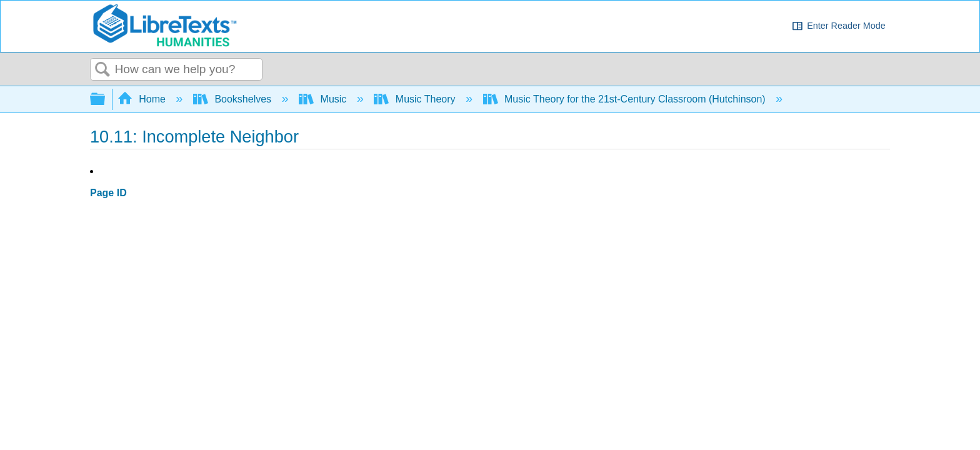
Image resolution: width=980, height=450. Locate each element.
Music (324, 99)
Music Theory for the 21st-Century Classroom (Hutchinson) (626, 99)
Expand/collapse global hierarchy (106, 100)
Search (102, 70)
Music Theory (416, 99)
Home (143, 99)
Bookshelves (234, 99)
